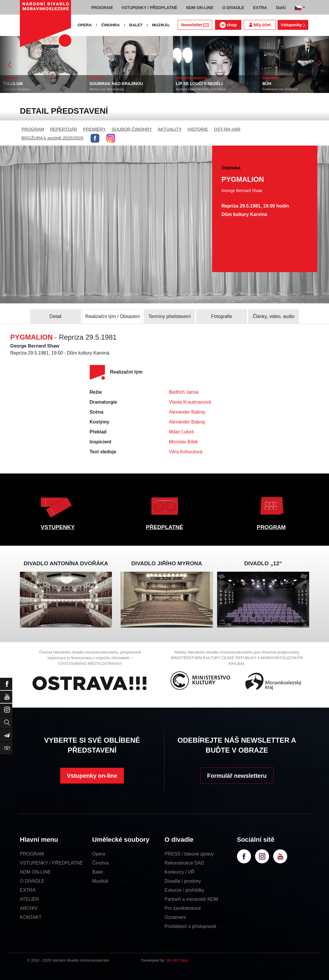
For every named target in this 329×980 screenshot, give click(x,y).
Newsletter (195, 25)
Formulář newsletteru (237, 776)
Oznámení (175, 917)
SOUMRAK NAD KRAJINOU (116, 84)
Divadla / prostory (183, 881)
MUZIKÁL (161, 25)
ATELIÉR (30, 899)
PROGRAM (33, 129)
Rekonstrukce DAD (184, 863)
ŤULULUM (13, 84)
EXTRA (28, 890)
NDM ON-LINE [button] (200, 8)
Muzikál (100, 881)
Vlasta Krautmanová (190, 402)
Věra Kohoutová (186, 452)
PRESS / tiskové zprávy (189, 854)
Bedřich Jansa (184, 392)
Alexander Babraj (187, 412)
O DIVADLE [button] (233, 8)
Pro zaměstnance (183, 908)
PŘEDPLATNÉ (164, 527)
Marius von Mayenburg (107, 89)
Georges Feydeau (16, 89)
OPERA (85, 25)
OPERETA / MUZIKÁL (192, 78)
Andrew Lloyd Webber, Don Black (201, 89)
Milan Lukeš (181, 432)
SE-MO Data (177, 960)
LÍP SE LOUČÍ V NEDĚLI (199, 84)
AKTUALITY (170, 129)
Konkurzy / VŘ (179, 872)
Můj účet (260, 25)
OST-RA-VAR (227, 129)
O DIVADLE (32, 881)
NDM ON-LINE (35, 872)
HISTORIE (198, 129)
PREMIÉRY (94, 129)
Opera (99, 854)
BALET (136, 25)
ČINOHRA (111, 25)
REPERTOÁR (64, 129)
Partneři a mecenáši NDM (191, 899)
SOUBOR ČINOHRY (132, 129)
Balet (98, 872)
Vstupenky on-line (92, 776)
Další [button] (281, 8)
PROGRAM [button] (102, 8)
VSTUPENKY (58, 527)
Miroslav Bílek (183, 442)
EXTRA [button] (260, 8)
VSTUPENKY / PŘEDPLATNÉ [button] (149, 8)
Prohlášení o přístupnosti (190, 926)
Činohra (101, 863)
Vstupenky (293, 25)
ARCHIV (29, 908)
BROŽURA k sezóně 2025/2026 (53, 138)
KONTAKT (31, 917)
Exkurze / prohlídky (184, 890)
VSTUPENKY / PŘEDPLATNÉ (51, 863)
